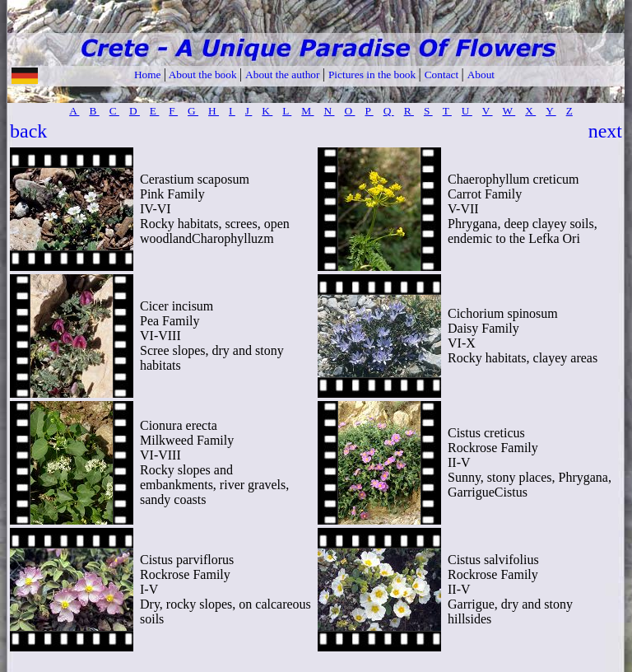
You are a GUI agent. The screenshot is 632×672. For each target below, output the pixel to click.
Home (149, 75)
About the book (203, 75)
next (605, 131)
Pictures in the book (374, 75)
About (481, 75)
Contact (443, 75)
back (28, 131)
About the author (284, 75)
